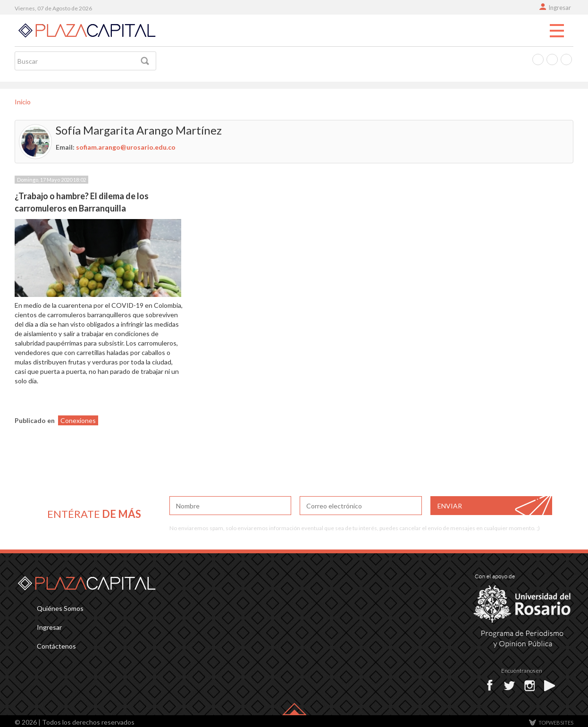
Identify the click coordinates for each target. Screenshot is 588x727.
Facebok (492, 685)
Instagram (566, 59)
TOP (556, 723)
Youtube (551, 685)
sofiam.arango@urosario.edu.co (126, 147)
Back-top (294, 709)
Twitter (552, 59)
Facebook (538, 59)
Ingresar (560, 8)
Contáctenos (56, 646)
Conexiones (78, 420)
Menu (557, 31)
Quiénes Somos (60, 608)
